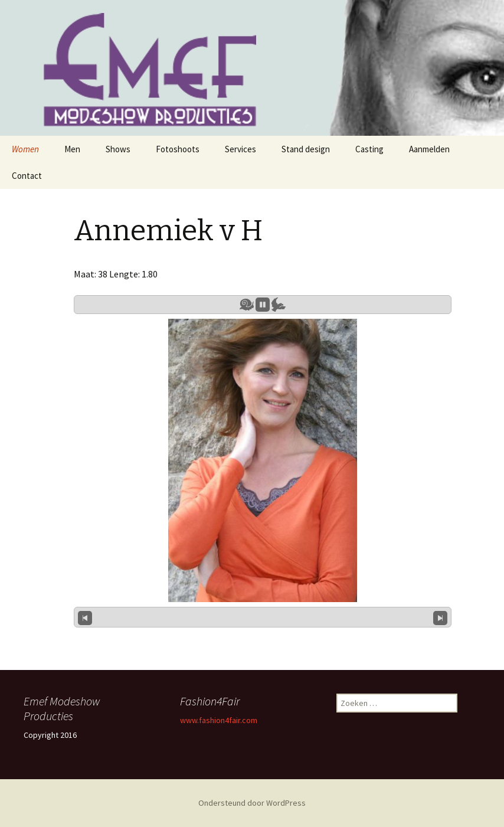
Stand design (306, 149)
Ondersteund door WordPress (252, 803)
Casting (369, 149)
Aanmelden (429, 149)
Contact (27, 176)
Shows (118, 149)
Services (240, 149)
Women (25, 149)
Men (72, 149)
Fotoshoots (178, 149)
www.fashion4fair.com (219, 720)
